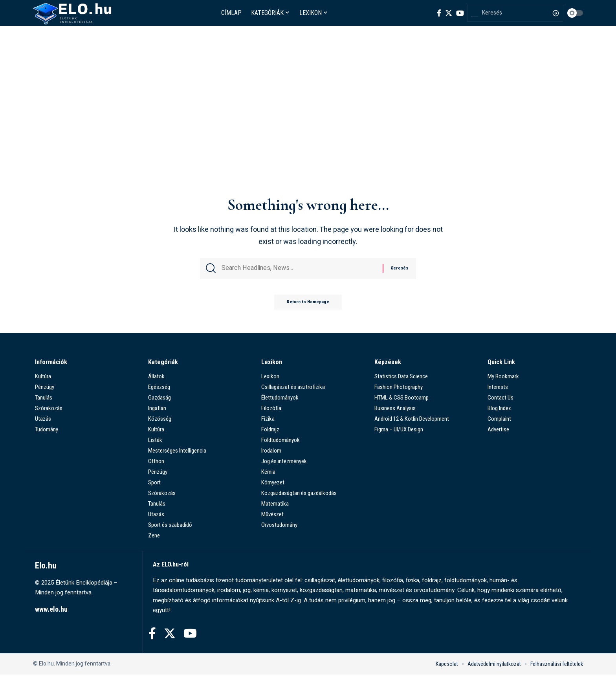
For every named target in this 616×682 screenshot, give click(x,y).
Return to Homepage (308, 309)
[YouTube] (460, 13)
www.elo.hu (51, 617)
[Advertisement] (308, 132)
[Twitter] (449, 13)
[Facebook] (439, 13)
